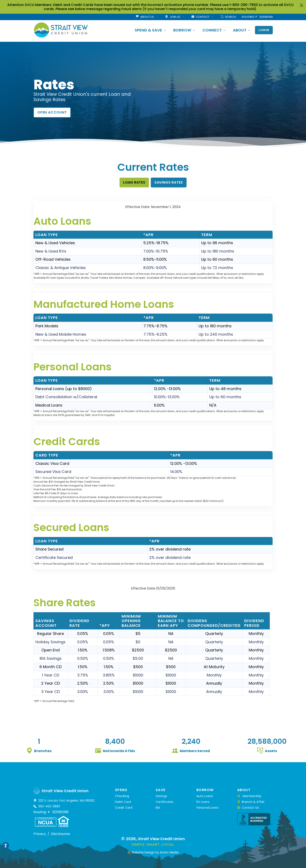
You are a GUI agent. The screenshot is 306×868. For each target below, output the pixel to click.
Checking (122, 796)
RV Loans (203, 802)
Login (264, 30)
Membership (249, 796)
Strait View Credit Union (161, 839)
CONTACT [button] (200, 17)
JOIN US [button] (173, 17)
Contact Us (248, 808)
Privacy (40, 834)
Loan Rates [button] (134, 182)
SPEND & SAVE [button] (148, 30)
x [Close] (301, 5)
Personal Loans (207, 808)
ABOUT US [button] (145, 17)
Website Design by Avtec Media (155, 852)
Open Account (52, 112)
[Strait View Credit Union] (61, 30)
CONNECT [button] (212, 30)
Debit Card (123, 802)
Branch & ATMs (251, 802)
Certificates (165, 802)
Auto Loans (205, 796)
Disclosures (61, 834)
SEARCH (228, 17)
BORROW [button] (182, 30)
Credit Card (124, 808)
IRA (158, 808)
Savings (161, 796)
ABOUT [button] (240, 30)
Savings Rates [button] (169, 182)
